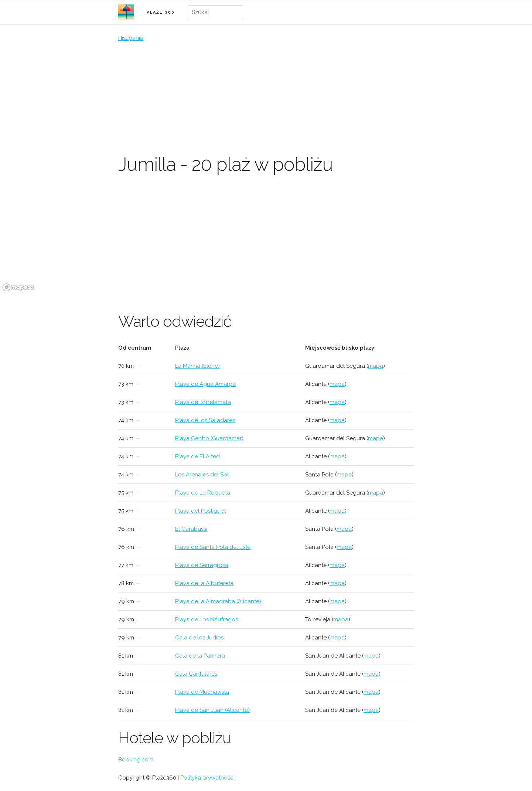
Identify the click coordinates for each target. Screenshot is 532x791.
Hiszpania (131, 38)
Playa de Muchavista (202, 692)
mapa (376, 366)
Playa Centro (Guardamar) (209, 438)
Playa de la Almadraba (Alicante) (218, 601)
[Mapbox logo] (18, 287)
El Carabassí (191, 529)
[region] (266, 238)
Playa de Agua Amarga (205, 384)
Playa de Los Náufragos (207, 619)
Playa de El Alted (197, 456)
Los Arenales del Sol (202, 475)
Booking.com (136, 760)
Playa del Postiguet (200, 511)
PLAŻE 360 (161, 12)
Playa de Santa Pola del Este (213, 547)
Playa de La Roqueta (203, 493)
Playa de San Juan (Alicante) (212, 710)
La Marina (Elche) (197, 366)
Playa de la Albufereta (204, 583)
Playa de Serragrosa (202, 565)
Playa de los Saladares (205, 420)
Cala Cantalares (196, 674)
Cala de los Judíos (199, 638)
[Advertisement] (266, 98)
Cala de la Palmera (200, 656)
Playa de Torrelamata (203, 402)
